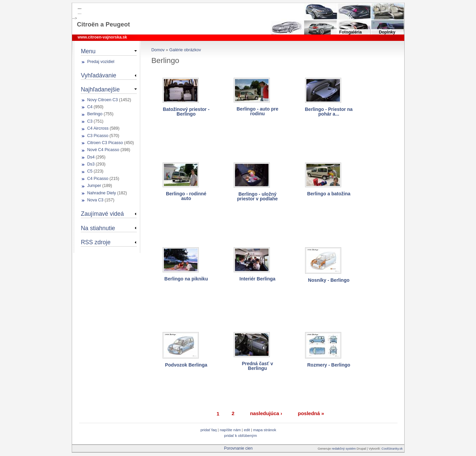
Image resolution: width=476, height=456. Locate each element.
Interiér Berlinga (257, 279)
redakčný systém (344, 448)
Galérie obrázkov (185, 50)
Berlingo (95, 114)
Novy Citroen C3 (103, 100)
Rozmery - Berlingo (329, 365)
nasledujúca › (266, 413)
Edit (247, 430)
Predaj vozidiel (101, 62)
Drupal (361, 448)
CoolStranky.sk (392, 448)
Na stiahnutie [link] (98, 228)
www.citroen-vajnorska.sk (102, 37)
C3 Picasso (98, 136)
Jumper (94, 186)
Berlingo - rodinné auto (186, 196)
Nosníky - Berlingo (329, 280)
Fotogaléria (350, 32)
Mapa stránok (265, 430)
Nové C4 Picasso (103, 150)
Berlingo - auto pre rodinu (257, 111)
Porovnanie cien (238, 448)
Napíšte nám (230, 430)
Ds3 (91, 164)
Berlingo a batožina (329, 194)
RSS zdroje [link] (96, 242)
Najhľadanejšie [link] (100, 89)
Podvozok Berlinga (186, 365)
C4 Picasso (98, 179)
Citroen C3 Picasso (105, 143)
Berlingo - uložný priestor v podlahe (257, 196)
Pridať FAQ (209, 430)
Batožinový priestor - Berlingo (186, 112)
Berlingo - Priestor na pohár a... (329, 112)
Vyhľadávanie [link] (99, 75)
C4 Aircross (98, 128)
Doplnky (387, 32)
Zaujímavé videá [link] (102, 214)
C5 (90, 171)
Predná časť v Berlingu (257, 366)
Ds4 (91, 157)
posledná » (311, 413)
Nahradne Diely (102, 193)
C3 (90, 121)
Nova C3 (95, 200)
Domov (158, 50)
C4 (90, 107)
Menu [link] (88, 51)
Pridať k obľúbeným (241, 436)
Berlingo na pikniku (186, 279)
